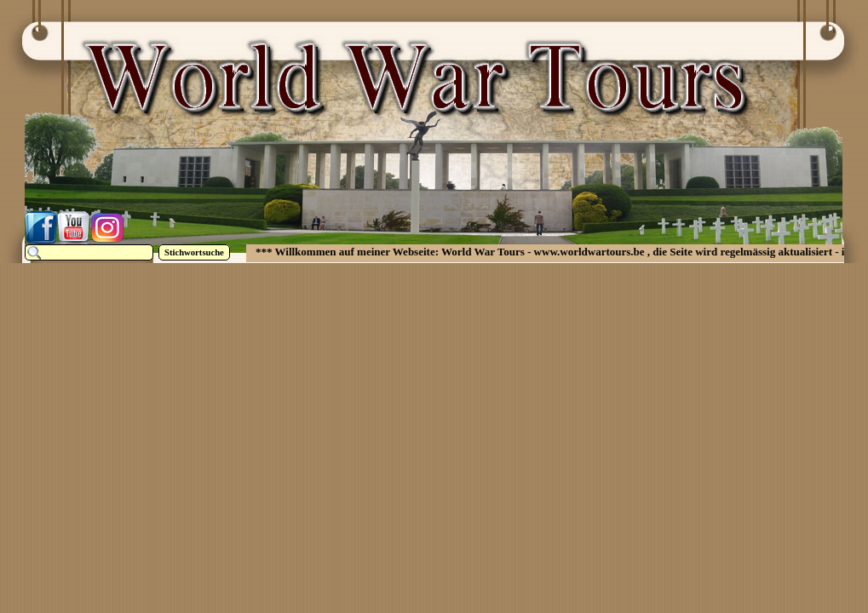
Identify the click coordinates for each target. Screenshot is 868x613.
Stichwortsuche (194, 252)
